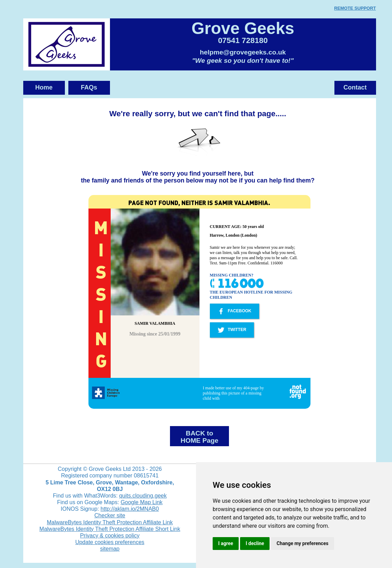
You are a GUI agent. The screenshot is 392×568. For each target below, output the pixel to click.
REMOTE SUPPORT (355, 8)
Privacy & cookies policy (110, 536)
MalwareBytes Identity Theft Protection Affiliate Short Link (110, 529)
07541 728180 (243, 40)
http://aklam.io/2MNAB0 (130, 509)
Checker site (110, 515)
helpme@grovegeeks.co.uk (243, 52)
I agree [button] (226, 543)
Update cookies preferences (110, 542)
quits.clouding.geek (143, 496)
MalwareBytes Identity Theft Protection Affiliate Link (110, 522)
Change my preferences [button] (302, 543)
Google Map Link (142, 502)
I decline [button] (255, 543)
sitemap (110, 549)
